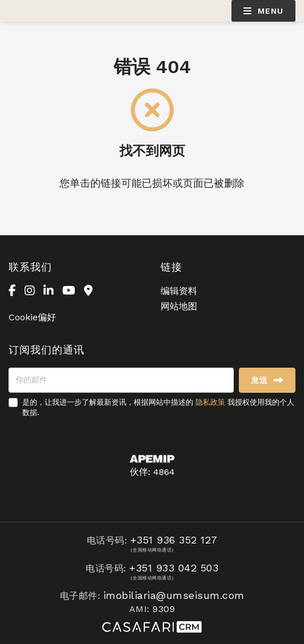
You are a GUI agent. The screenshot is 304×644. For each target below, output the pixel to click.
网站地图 (179, 306)
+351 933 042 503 (174, 568)
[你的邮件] (121, 380)
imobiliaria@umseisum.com (174, 595)
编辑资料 (179, 291)
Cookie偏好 (32, 317)
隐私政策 (210, 402)
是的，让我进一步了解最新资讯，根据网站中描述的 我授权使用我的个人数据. (158, 407)
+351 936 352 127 (174, 540)
